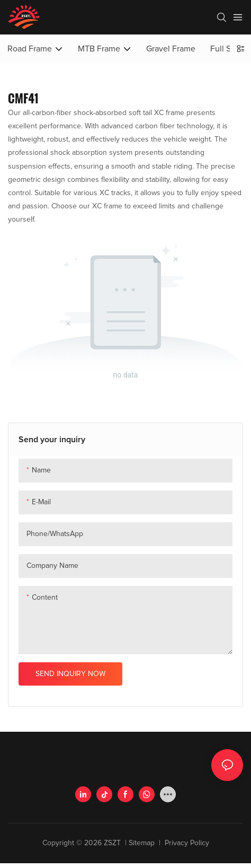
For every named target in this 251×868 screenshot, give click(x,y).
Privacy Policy (186, 843)
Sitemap (143, 843)
